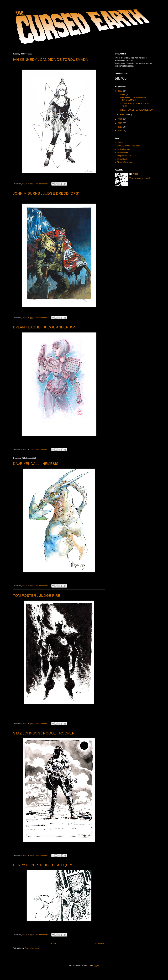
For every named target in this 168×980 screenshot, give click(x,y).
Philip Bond (122, 159)
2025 (120, 91)
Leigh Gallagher (124, 156)
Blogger (96, 966)
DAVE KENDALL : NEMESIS (36, 464)
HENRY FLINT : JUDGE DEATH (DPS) (44, 865)
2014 (120, 131)
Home (53, 944)
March (123, 94)
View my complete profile (140, 178)
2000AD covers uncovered (129, 146)
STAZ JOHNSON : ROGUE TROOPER (44, 733)
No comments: (42, 184)
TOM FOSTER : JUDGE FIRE (37, 596)
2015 (120, 127)
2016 (120, 123)
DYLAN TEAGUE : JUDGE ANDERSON (45, 327)
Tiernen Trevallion (125, 162)
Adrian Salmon (123, 149)
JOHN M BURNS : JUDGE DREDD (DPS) (46, 193)
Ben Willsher (123, 152)
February (124, 115)
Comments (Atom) (33, 948)
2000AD (121, 143)
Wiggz (135, 174)
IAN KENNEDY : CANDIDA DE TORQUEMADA (50, 60)
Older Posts (99, 944)
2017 (120, 119)
